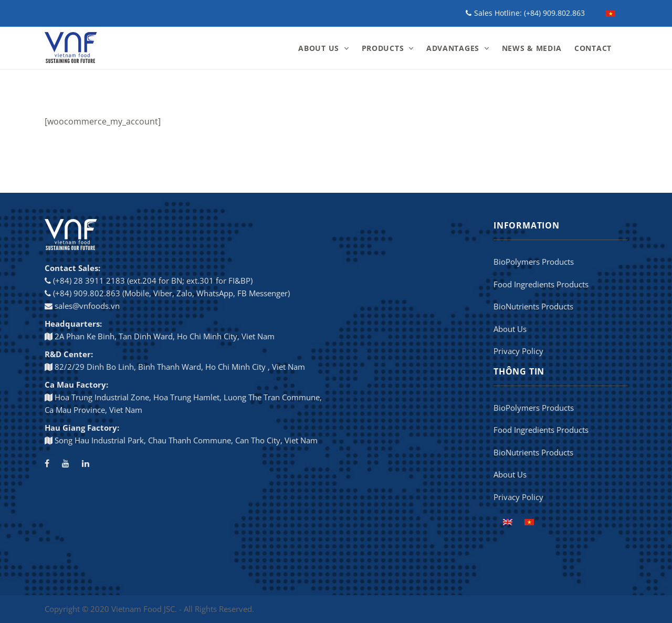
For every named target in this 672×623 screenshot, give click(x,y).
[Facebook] (47, 463)
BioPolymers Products (534, 262)
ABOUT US (319, 48)
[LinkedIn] (86, 463)
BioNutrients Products (533, 306)
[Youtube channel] (66, 463)
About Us (510, 329)
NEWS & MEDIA (532, 48)
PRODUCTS (383, 48)
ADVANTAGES (453, 48)
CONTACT (593, 48)
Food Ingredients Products (541, 284)
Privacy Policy (518, 351)
